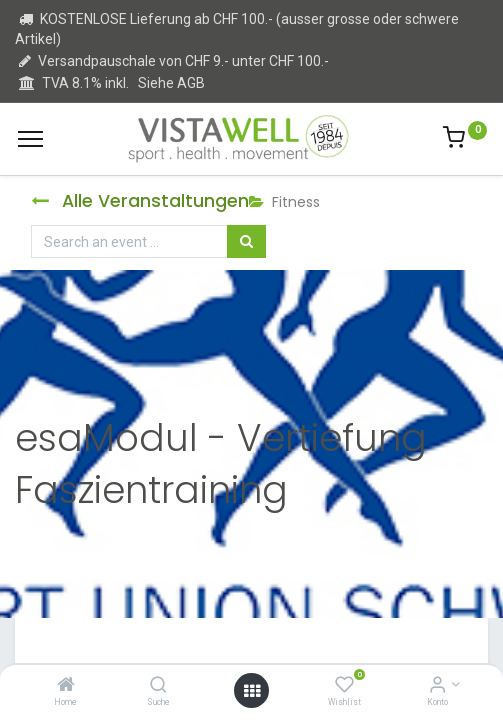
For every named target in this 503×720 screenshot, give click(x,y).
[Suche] (158, 686)
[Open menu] (252, 691)
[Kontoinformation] (437, 686)
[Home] (66, 686)
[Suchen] (246, 242)
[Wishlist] (344, 686)
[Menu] (30, 139)
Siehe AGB (171, 83)
